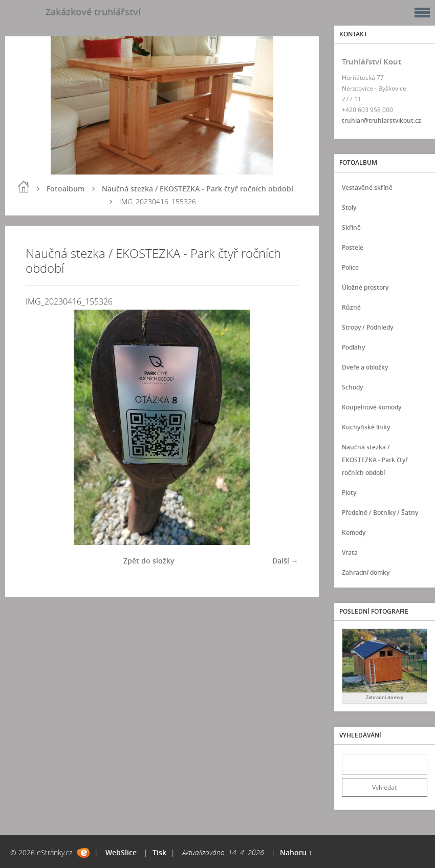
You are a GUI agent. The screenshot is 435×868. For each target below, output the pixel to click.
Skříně (351, 227)
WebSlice (121, 852)
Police (350, 267)
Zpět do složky (149, 561)
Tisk (159, 852)
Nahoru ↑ (296, 852)
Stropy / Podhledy (367, 327)
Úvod (24, 187)
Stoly (349, 208)
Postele (353, 247)
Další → (285, 561)
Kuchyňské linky (366, 427)
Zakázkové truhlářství (93, 12)
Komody (354, 533)
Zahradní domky (366, 572)
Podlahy (353, 347)
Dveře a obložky (365, 367)
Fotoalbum (66, 189)
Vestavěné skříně (367, 188)
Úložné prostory (365, 287)
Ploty (349, 493)
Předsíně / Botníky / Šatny (380, 513)
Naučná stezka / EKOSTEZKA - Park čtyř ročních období (198, 189)
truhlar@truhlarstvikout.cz (382, 121)
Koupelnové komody (372, 407)
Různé (351, 307)
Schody (352, 387)
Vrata (350, 552)
